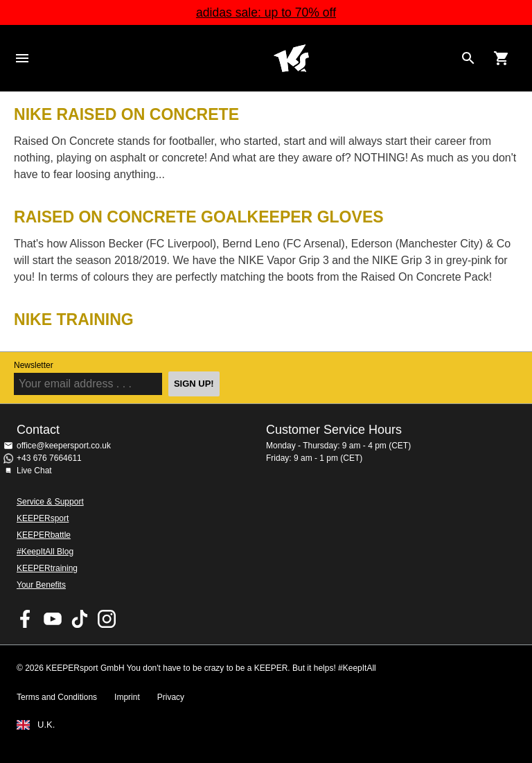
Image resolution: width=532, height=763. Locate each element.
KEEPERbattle (44, 535)
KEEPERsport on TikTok (80, 619)
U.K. (46, 725)
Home (291, 58)
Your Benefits (41, 585)
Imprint (127, 697)
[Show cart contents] (502, 58)
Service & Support (50, 502)
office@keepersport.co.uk (64, 446)
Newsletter (34, 365)
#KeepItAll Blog (45, 552)
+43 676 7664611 (49, 458)
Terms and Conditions (57, 697)
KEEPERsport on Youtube (53, 619)
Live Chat (34, 471)
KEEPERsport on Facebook (26, 619)
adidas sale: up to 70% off (266, 12)
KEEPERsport (43, 518)
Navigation (22, 58)
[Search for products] (468, 58)
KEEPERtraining (47, 568)
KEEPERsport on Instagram (107, 619)
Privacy (171, 697)
